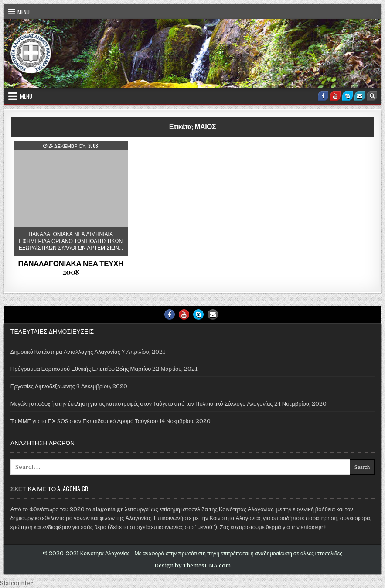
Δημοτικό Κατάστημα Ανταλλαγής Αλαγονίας (65, 352)
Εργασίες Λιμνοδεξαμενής (43, 386)
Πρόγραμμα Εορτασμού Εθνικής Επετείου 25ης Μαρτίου (81, 369)
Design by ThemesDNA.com (192, 566)
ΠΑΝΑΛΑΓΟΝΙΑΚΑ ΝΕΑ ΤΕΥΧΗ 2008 (71, 267)
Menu (24, 12)
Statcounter (17, 583)
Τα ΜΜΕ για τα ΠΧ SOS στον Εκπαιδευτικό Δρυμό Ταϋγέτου (84, 421)
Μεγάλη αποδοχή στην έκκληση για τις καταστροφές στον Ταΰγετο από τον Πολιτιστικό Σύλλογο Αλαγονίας (142, 404)
